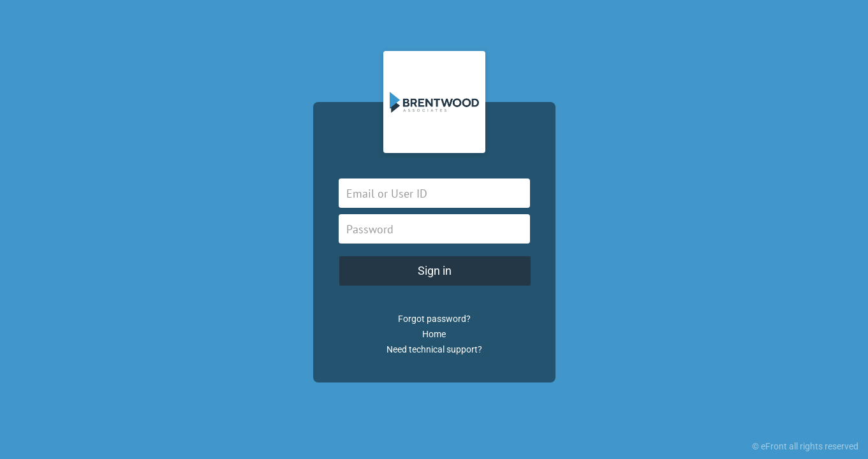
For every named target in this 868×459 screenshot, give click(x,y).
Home (434, 334)
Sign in (435, 271)
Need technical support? (434, 349)
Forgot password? (434, 319)
